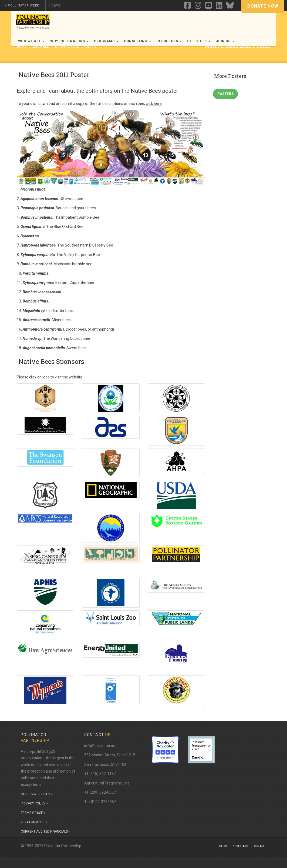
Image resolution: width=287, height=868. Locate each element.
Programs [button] (106, 41)
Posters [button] (225, 94)
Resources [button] (169, 41)
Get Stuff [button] (199, 41)
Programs (240, 846)
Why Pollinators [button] (69, 41)
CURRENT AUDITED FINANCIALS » (45, 832)
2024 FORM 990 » (34, 822)
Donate (259, 846)
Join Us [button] (225, 41)
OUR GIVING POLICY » (37, 794)
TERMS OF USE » (33, 813)
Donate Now (263, 6)
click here (154, 104)
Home (224, 846)
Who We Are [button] (31, 41)
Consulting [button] (138, 41)
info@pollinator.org (100, 746)
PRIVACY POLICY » (34, 803)
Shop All (41, 47)
